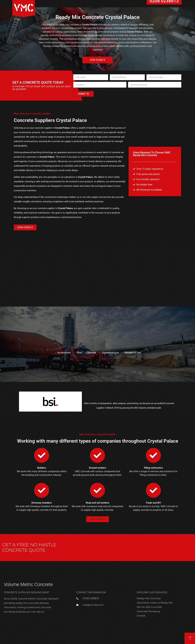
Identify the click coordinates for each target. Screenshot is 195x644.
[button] (25, 227)
